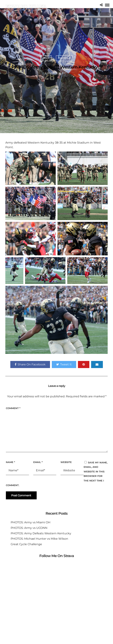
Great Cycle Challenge (26, 544)
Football (64, 58)
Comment (13, 408)
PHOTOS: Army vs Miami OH (31, 522)
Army (46, 58)
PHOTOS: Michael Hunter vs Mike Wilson (39, 539)
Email (38, 462)
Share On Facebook (30, 364)
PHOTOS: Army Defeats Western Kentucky (41, 533)
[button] (31, 168)
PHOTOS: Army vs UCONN (29, 528)
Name (10, 462)
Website (66, 462)
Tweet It (64, 364)
